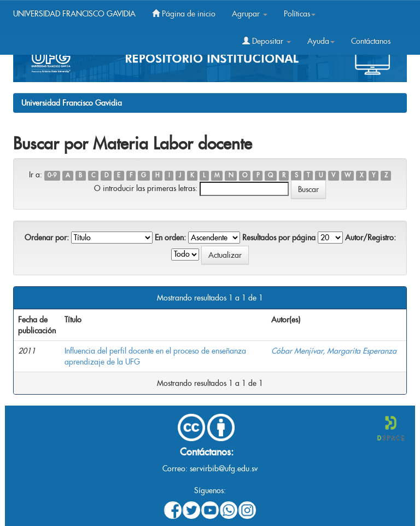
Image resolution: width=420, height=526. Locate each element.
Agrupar (250, 14)
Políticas (300, 14)
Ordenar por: (47, 238)
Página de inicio (184, 14)
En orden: (170, 238)
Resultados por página (279, 238)
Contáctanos (371, 41)
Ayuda (321, 41)
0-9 (52, 175)
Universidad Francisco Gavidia (72, 103)
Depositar (267, 41)
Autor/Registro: (371, 238)
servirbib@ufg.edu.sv (224, 469)
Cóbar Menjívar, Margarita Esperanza (334, 351)
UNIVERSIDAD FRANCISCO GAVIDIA (74, 14)
